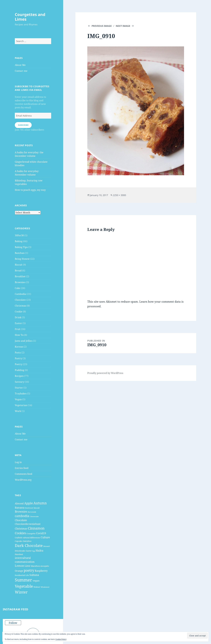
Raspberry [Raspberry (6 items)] (41, 571)
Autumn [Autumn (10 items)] (40, 503)
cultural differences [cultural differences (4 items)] (31, 538)
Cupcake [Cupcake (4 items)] (19, 541)
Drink (18, 317)
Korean (19, 347)
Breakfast (20, 276)
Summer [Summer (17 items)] (23, 580)
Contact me (21, 71)
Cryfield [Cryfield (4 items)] (18, 538)
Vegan (18, 399)
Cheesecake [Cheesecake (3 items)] (34, 516)
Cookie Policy (61, 639)
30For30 (19, 235)
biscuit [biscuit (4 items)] (37, 508)
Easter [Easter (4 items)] (29, 551)
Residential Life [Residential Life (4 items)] (22, 575)
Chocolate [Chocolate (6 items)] (21, 520)
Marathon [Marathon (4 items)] (35, 566)
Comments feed (24, 474)
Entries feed (22, 468)
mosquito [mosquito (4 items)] (45, 566)
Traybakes (21, 394)
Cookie (19, 312)
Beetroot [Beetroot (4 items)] (29, 508)
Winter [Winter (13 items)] (21, 592)
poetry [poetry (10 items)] (29, 570)
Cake (18, 288)
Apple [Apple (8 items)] (28, 503)
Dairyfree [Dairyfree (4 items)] (27, 541)
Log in (18, 462)
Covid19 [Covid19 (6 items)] (41, 533)
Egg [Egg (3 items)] (34, 551)
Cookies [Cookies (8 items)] (20, 533)
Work (18, 411)
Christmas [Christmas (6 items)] (21, 528)
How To (19, 335)
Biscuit (19, 265)
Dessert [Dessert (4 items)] (47, 546)
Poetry (19, 364)
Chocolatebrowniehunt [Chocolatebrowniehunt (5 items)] (28, 524)
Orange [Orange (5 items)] (19, 571)
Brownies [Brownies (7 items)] (21, 512)
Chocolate (20, 300)
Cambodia (20, 294)
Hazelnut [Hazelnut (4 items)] (19, 554)
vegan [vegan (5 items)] (36, 581)
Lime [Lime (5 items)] (27, 566)
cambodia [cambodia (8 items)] (22, 516)
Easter (18, 323)
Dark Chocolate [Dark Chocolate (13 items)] (29, 545)
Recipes (19, 376)
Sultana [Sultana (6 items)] (34, 575)
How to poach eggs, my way (30, 190)
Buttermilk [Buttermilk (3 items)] (32, 512)
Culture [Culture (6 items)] (45, 537)
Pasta (18, 353)
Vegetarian (21, 405)
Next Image (123, 26)
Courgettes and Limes (30, 17)
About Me (20, 65)
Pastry (18, 358)
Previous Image (102, 26)
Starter (19, 388)
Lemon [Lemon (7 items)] (19, 566)
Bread (18, 271)
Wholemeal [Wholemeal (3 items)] (45, 587)
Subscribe (23, 125)
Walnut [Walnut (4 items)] (37, 587)
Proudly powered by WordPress (105, 373)
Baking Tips (21, 247)
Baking (19, 241)
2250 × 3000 (119, 195)
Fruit (18, 329)
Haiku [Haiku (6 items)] (39, 550)
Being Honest (22, 259)
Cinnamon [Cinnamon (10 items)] (36, 528)
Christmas (20, 306)
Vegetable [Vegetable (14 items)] (24, 586)
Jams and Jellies (24, 341)
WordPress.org (23, 480)
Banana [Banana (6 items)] (20, 508)
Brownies (20, 282)
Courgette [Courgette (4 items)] (31, 533)
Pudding (19, 370)
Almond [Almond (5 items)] (19, 503)
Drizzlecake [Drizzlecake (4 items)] (20, 551)
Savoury (19, 382)
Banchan (20, 253)
